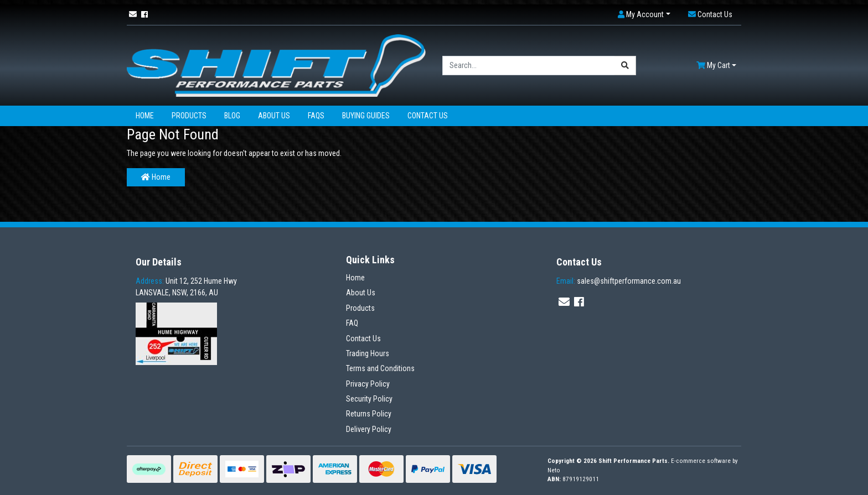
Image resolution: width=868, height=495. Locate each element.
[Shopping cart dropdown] (716, 66)
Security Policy (369, 399)
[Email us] (133, 14)
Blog (232, 116)
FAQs (316, 116)
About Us (274, 116)
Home (145, 116)
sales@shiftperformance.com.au (619, 281)
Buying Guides (366, 116)
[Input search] (529, 66)
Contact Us (428, 116)
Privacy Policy (368, 384)
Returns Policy (369, 414)
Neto (554, 470)
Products (189, 116)
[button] (644, 15)
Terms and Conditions (380, 368)
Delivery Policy (369, 429)
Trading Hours (368, 353)
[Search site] (625, 66)
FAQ (352, 323)
